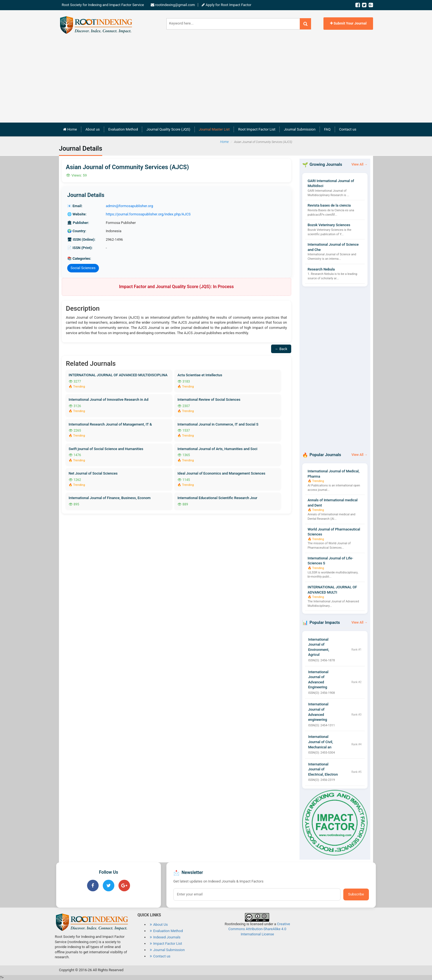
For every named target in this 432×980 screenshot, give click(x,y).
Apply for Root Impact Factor (228, 5)
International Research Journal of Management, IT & (110, 424)
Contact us (348, 129)
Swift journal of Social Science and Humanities (106, 449)
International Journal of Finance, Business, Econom (110, 498)
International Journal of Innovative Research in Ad (109, 400)
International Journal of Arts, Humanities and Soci (217, 449)
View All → (360, 164)
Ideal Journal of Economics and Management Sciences (221, 473)
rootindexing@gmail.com (175, 5)
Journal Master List (214, 129)
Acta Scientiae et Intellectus (200, 375)
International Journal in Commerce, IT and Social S (218, 424)
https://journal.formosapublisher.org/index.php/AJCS (148, 214)
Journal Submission (300, 129)
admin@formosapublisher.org (129, 206)
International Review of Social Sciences (209, 400)
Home (72, 129)
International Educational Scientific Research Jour (217, 498)
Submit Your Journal (348, 23)
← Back (281, 349)
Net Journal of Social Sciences (93, 473)
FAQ (327, 129)
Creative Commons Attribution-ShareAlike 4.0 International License (259, 929)
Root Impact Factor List (257, 129)
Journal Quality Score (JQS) (168, 129)
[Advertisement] (216, 76)
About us (93, 129)
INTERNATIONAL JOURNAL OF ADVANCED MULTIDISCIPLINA (118, 375)
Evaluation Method (123, 129)
